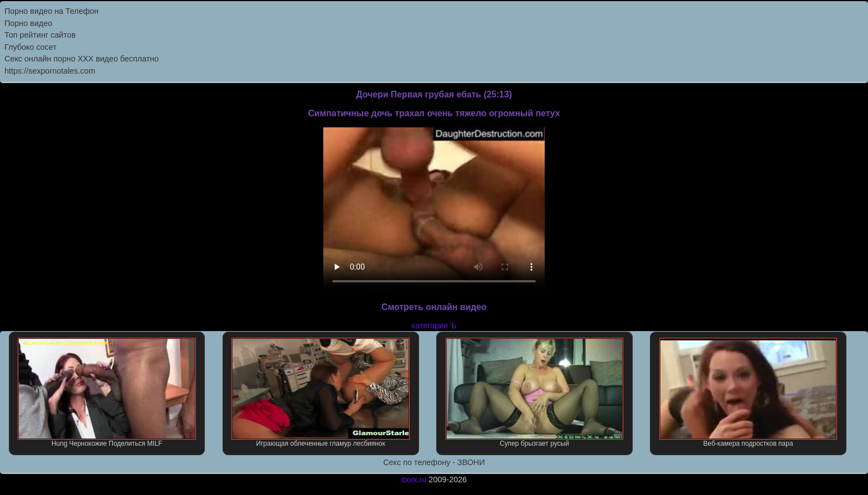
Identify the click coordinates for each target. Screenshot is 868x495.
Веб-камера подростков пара (748, 393)
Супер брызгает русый (535, 393)
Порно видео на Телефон (51, 11)
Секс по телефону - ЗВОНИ (434, 462)
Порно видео (28, 23)
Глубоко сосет (30, 47)
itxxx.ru (414, 479)
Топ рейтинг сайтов (40, 35)
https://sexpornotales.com (50, 71)
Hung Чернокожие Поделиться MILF (107, 393)
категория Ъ (434, 326)
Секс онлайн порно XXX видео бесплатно (82, 59)
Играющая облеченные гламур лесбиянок (321, 393)
